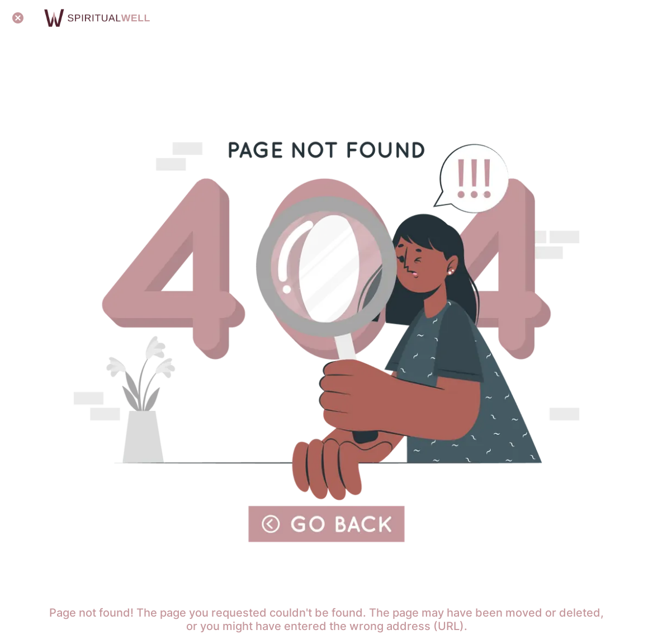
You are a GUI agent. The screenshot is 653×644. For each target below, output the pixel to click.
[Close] (18, 18)
